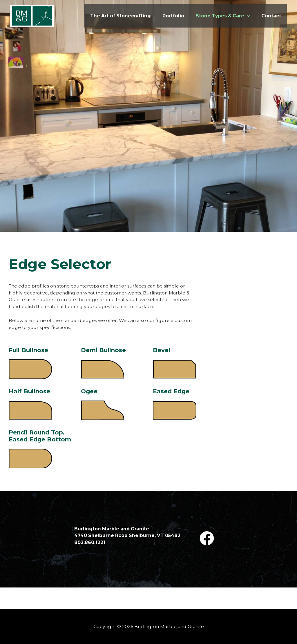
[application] (246, 17)
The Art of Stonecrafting (110, 17)
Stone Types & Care (219, 17)
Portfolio (167, 17)
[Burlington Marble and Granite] (32, 17)
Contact (271, 17)
